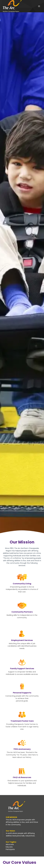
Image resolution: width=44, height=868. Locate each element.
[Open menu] (39, 6)
